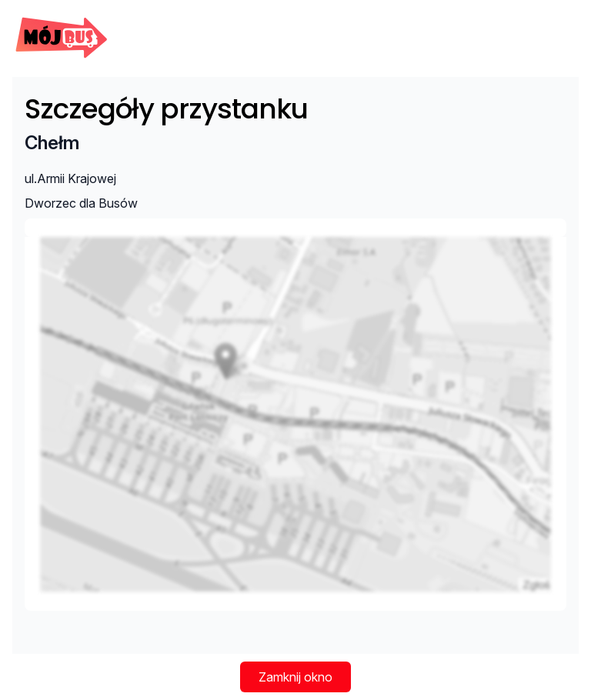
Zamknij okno (295, 677)
